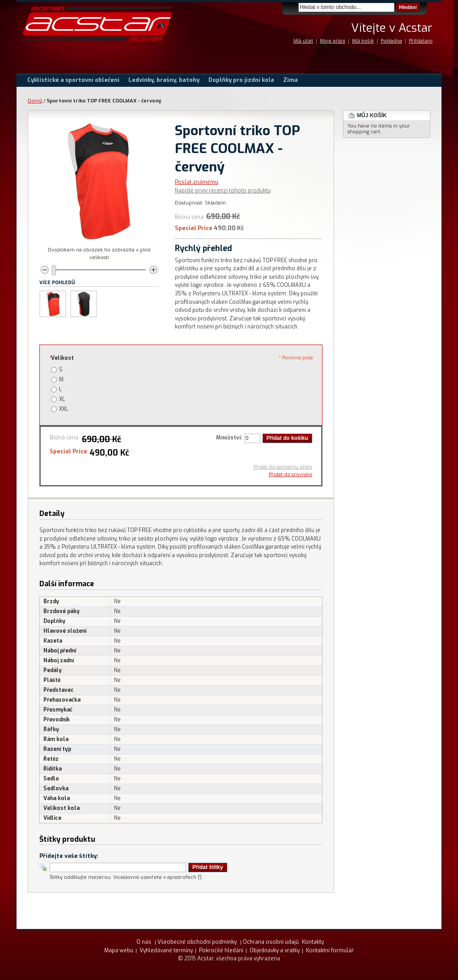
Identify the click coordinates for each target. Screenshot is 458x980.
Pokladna (391, 41)
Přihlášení (421, 41)
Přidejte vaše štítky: (69, 856)
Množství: (229, 438)
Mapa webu (119, 950)
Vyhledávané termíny (166, 950)
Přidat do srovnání (290, 475)
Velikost (61, 358)
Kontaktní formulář (330, 950)
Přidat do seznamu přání (283, 467)
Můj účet (303, 41)
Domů (35, 101)
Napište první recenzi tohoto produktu (223, 191)
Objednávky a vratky (275, 950)
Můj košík (363, 41)
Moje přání (333, 41)
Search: (293, 7)
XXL (64, 409)
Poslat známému (197, 182)
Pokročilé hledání (221, 950)
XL (62, 399)
